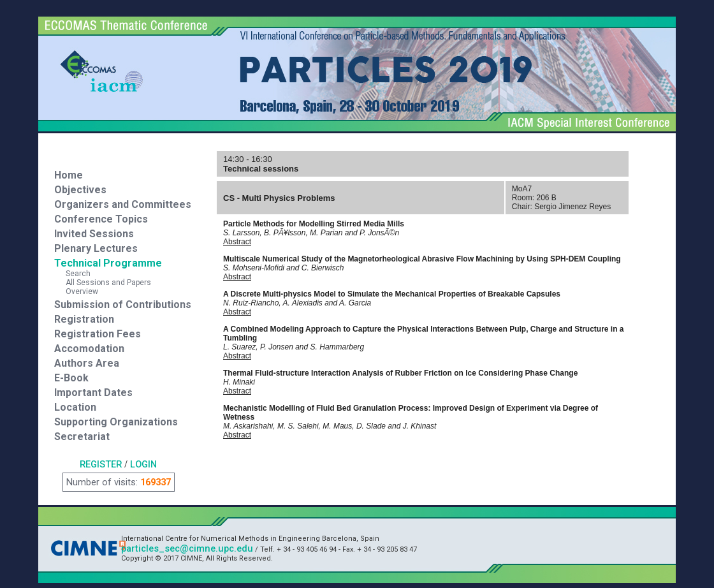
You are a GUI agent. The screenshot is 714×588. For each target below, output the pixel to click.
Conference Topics (101, 219)
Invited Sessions (94, 234)
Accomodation (89, 349)
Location (75, 407)
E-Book (71, 378)
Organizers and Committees (123, 204)
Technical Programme (108, 263)
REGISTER (101, 464)
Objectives (80, 190)
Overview (76, 291)
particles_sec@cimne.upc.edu (187, 548)
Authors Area (87, 363)
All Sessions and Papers (103, 283)
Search (72, 274)
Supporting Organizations (116, 422)
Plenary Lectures (96, 248)
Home (69, 175)
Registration (84, 319)
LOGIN (143, 464)
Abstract (237, 242)
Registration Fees (98, 334)
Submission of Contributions (123, 305)
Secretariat (82, 437)
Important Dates (93, 393)
